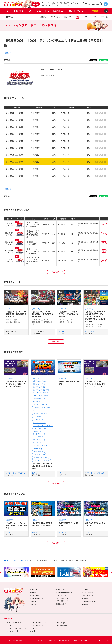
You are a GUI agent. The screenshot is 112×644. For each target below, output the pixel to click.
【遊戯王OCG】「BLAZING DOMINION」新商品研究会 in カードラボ (16, 314)
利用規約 (85, 604)
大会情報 (33, 593)
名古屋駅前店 (89, 331)
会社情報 (7, 640)
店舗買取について (62, 595)
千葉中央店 (9, 17)
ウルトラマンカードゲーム (40, 440)
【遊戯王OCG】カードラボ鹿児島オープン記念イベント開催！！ (69, 314)
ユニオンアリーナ (38, 416)
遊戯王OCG (8, 53)
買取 (70, 11)
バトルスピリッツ (38, 419)
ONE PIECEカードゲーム (40, 413)
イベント (40, 11)
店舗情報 (95, 11)
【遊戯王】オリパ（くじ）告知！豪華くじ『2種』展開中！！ (16, 526)
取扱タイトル (18, 11)
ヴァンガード (37, 402)
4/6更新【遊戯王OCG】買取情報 (69, 383)
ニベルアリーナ (46, 460)
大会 (30, 11)
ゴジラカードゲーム (38, 452)
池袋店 (34, 473)
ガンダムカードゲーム (39, 455)
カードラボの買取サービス (65, 593)
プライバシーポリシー (89, 601)
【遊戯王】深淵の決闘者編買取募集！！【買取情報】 (42, 524)
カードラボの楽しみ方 (56, 11)
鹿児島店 (62, 331)
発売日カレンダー (62, 604)
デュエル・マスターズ (39, 431)
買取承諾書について (63, 601)
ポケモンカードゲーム (39, 384)
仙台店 (8, 532)
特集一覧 (85, 598)
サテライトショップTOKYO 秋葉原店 (18, 473)
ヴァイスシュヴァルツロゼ (40, 393)
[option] (16, 572)
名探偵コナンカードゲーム (40, 434)
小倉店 (34, 532)
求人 (95, 17)
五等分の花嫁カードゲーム (40, 399)
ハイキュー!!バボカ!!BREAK (41, 457)
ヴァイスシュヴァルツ (39, 387)
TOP (8, 560)
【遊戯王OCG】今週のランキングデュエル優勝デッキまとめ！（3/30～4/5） (95, 384)
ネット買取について (63, 598)
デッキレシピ (82, 11)
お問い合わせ (18, 640)
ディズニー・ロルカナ (39, 443)
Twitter (103, 17)
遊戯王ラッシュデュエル (40, 381)
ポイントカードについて (90, 593)
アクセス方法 (55, 17)
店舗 (15, 560)
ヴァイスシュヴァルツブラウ (41, 390)
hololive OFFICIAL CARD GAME (42, 396)
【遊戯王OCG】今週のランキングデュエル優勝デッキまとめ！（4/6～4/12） (16, 384)
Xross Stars (36, 460)
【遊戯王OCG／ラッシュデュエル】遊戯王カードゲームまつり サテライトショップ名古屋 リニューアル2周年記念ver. (95, 316)
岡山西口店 (62, 532)
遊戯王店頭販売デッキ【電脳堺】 (69, 524)
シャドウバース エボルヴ (40, 405)
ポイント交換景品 (88, 595)
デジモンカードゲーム (39, 422)
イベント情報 (34, 596)
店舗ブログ (68, 17)
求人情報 (85, 590)
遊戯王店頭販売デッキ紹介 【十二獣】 (95, 524)
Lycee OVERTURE (38, 437)
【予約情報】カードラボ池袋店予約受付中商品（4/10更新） (42, 466)
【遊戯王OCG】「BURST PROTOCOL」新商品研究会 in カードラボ (43, 314)
